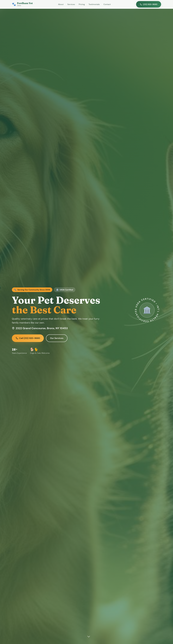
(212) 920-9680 (149, 4)
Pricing (82, 4)
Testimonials (94, 4)
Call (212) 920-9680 (28, 338)
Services (71, 4)
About (61, 4)
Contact (107, 4)
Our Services (57, 338)
